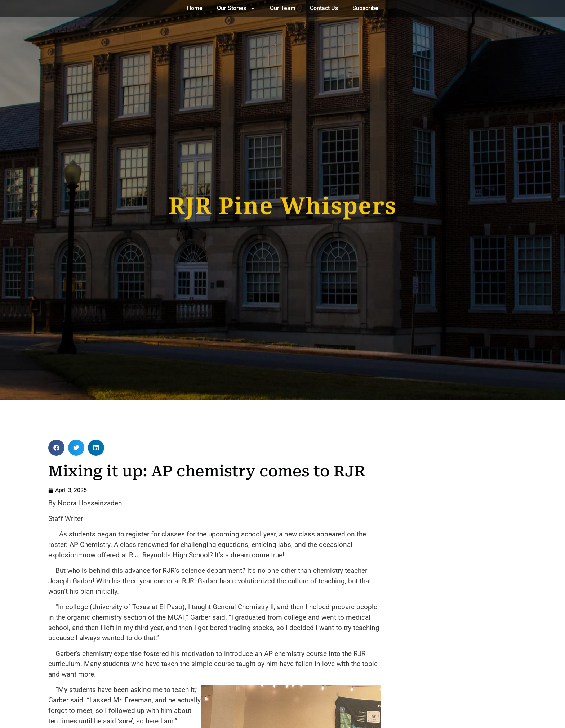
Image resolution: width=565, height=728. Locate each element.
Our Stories (236, 8)
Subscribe (365, 8)
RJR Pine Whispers (283, 204)
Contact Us (324, 8)
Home (195, 8)
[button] (56, 448)
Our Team (283, 8)
